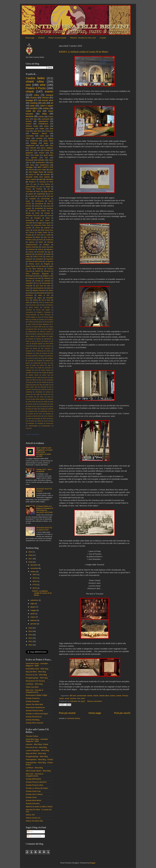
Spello (51, 266)
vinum (46, 421)
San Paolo (42, 266)
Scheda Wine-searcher (34, 723)
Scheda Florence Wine (34, 711)
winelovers (33, 211)
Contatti (103, 38)
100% (28, 138)
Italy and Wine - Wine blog (36, 672)
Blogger (92, 863)
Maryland (29, 237)
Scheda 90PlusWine (34, 779)
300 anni (73, 696)
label (41, 179)
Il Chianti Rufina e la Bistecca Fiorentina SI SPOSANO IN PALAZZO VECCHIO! (45, 509)
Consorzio (49, 131)
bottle (37, 155)
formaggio (39, 223)
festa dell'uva (45, 184)
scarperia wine (33, 411)
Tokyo (48, 218)
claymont (36, 373)
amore (38, 276)
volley (28, 257)
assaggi (29, 100)
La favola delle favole (39, 327)
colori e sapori (47, 106)
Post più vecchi (122, 713)
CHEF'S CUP (38, 257)
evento (119, 696)
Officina (39, 339)
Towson (48, 351)
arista (37, 358)
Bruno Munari (34, 307)
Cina (51, 145)
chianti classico (46, 370)
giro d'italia (43, 382)
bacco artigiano (47, 148)
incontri (33, 98)
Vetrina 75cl (30, 815)
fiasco (38, 191)
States (42, 129)
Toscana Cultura (32, 736)
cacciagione (39, 204)
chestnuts (47, 278)
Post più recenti (67, 713)
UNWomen (29, 353)
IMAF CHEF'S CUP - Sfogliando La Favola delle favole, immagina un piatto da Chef (44, 452)
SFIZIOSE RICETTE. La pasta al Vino (44, 529)
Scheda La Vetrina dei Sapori (37, 714)
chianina (29, 281)
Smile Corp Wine (32, 687)
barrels (28, 363)
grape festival (48, 191)
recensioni (45, 119)
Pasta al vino (30, 341)
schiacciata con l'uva (47, 411)
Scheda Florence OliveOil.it (36, 782)
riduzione (44, 404)
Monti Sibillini (42, 336)
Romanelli (30, 160)
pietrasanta (40, 293)
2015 (31, 628)
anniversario (82, 696)
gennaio (34, 624)
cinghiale (28, 373)
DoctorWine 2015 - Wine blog (37, 669)
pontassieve (40, 162)
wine (83, 698)
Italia (44, 114)
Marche (28, 334)
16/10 (35, 578)
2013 (31, 635)
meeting (34, 103)
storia (67, 698)
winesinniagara (33, 426)
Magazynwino (32, 332)
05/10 (35, 588)
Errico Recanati (45, 315)
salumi (36, 409)
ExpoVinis (50, 259)
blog (45, 363)
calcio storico (30, 368)
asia (35, 184)
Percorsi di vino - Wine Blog (36, 675)
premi (46, 126)
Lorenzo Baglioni (48, 329)
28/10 (35, 575)
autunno (32, 242)
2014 (31, 631)
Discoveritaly (45, 199)
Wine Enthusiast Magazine (37, 274)
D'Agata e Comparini (44, 312)
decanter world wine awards (38, 177)
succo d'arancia (48, 416)
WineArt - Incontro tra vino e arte (83, 38)
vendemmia (44, 165)
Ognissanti (47, 339)
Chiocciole (47, 307)
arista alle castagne (47, 358)
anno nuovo (45, 220)
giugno (33, 607)
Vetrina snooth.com (33, 818)
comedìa (39, 138)
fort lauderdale (49, 380)
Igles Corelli (32, 324)
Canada (47, 213)
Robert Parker (31, 266)
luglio (33, 604)
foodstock (31, 249)
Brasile (28, 213)
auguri (28, 201)
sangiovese (30, 145)
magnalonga (41, 194)
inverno (31, 252)
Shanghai (37, 218)
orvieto (28, 399)
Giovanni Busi (49, 322)
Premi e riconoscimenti (57, 38)
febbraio (34, 620)
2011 (31, 641)
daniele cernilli (33, 375)
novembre (35, 568)
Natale (48, 187)
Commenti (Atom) (73, 718)
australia (31, 361)
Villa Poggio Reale (36, 172)
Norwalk (31, 339)
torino (45, 418)
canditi (39, 368)
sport (51, 170)
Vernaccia (47, 271)
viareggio (29, 167)
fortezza (40, 249)
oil (30, 162)
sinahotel (47, 228)
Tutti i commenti (34, 836)
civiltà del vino (33, 111)
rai (33, 404)
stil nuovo (39, 414)
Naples (51, 336)
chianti (96, 696)
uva (41, 187)
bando (90, 696)
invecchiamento (38, 288)
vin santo (31, 196)
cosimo (113, 696)
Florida (47, 150)
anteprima (34, 141)
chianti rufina (104, 696)
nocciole (45, 394)
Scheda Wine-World (33, 800)
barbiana (39, 361)
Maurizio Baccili (40, 133)
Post (30, 832)
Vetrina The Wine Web (34, 704)
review (38, 228)
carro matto (42, 170)
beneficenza (39, 201)
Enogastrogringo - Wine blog (37, 678)
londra (43, 389)
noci (52, 394)
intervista (43, 387)
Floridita (34, 320)
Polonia (46, 341)
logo (49, 252)
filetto (34, 380)
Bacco (44, 305)
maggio (34, 610)
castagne (29, 370)
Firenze (125, 696)
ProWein (39, 189)
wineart (29, 124)
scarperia (50, 409)
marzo (33, 617)
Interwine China (31, 216)
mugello (28, 208)
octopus (31, 397)
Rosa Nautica (47, 346)
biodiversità (37, 363)
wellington (31, 423)
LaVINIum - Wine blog (34, 684)
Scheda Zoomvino (33, 698)
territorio (30, 116)
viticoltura (50, 179)
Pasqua (28, 189)
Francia (31, 232)
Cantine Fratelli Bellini (32, 434)
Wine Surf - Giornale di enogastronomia (34, 691)
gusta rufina (48, 141)
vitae (34, 303)
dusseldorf (29, 283)
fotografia (29, 286)
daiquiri (51, 373)
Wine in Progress (39, 356)
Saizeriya (43, 182)
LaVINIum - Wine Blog (34, 768)
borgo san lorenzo (38, 365)
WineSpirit (29, 276)
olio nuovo (40, 397)
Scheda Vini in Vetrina (34, 794)
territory (29, 121)
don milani (37, 377)
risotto (51, 404)
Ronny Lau (37, 346)
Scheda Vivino (31, 797)
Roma (41, 240)
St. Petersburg (39, 351)
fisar (40, 380)
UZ (49, 189)
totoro (33, 421)
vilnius (39, 421)
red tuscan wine (46, 100)
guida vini (48, 385)
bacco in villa (34, 174)
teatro (28, 230)
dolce (51, 247)
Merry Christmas (38, 334)
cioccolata (29, 191)
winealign (40, 423)
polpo (49, 293)
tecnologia (37, 418)
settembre (35, 600)
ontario (51, 290)
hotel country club (32, 387)
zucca (28, 428)
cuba (49, 204)
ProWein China (31, 240)
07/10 (35, 585)
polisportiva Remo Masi (42, 225)
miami (28, 290)
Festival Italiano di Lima (33, 317)
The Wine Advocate (36, 269)
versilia (35, 230)
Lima (49, 216)
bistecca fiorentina (32, 247)
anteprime (50, 356)
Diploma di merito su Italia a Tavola (39, 807)
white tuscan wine (47, 230)
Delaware (29, 259)
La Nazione (49, 261)
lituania (36, 389)
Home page (30, 38)
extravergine (46, 283)
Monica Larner (34, 264)
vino (79, 698)
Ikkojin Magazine (44, 324)
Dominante (30, 129)
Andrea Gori (45, 211)
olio (38, 150)
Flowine (41, 320)
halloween (50, 249)
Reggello (47, 264)
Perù (27, 218)
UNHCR (38, 271)
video (28, 303)
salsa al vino (44, 295)
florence (28, 206)
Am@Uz (34, 108)
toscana (73, 698)
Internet (33, 148)
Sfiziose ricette (32, 126)
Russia (35, 348)
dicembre (34, 565)
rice (38, 404)
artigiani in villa (48, 276)
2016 (31, 562)
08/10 (35, 581)
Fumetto (30, 322)
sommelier (30, 136)
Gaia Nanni (39, 322)
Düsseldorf (39, 259)
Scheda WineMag (33, 720)
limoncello (41, 252)
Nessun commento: (95, 701)
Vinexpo (50, 172)
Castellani (33, 199)
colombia (47, 281)
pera (39, 402)
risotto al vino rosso (34, 406)
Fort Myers (50, 320)
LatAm (42, 216)
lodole (49, 288)
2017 (31, 559)
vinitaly (46, 108)
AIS (46, 158)
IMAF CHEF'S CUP (45, 167)
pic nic (51, 194)
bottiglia (34, 143)
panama (31, 293)
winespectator (46, 426)
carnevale (48, 368)
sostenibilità (39, 208)
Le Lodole (47, 235)
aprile (33, 614)
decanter (47, 174)
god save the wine (43, 286)
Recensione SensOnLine (35, 707)
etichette (41, 160)
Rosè (27, 348)
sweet (30, 418)
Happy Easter (42, 232)
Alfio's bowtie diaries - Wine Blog (38, 771)
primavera (29, 295)
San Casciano (46, 348)
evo (37, 283)
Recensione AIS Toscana (35, 681)
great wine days (38, 385)
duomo (45, 377)
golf (50, 382)
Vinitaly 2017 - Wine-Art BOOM (44, 470)
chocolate (29, 223)
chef (31, 150)
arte (44, 103)
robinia (44, 406)
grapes (31, 194)
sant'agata (29, 298)
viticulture (50, 208)
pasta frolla (32, 402)
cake (49, 365)
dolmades (29, 377)
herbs (28, 288)
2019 (40, 303)
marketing (29, 392)
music (51, 160)
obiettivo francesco (39, 290)
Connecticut (29, 312)
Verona (31, 170)
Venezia (44, 353)
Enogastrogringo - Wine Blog (37, 756)
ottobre (33, 572)
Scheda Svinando (32, 701)
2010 (31, 645)
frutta (30, 382)
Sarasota (28, 351)
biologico (46, 245)
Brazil (37, 213)
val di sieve (46, 300)
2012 (31, 638)
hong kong (47, 206)
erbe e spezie (31, 179)
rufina (37, 95)
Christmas (29, 310)
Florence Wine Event (35, 261)
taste (32, 106)
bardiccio (48, 361)
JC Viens (37, 235)
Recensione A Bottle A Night (36, 695)
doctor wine (46, 375)
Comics (48, 257)
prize (51, 162)
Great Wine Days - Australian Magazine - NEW (37, 665)
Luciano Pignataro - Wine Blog (37, 750)
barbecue (32, 278)
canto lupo (44, 136)
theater (48, 254)
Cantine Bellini (35, 78)
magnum (48, 223)
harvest (37, 206)
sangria (43, 409)
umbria (35, 300)
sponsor (34, 158)
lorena (49, 389)
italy (35, 119)
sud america (39, 254)
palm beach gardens (39, 399)
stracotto (48, 414)
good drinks (48, 155)
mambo (41, 117)
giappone (29, 153)
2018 (31, 555)
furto (35, 382)
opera (49, 397)
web (52, 421)
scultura (31, 414)
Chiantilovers (43, 124)
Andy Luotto (36, 305)
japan (46, 143)
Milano (38, 237)
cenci (36, 370)
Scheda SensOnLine (34, 717)
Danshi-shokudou (31, 315)
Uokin (37, 353)
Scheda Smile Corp (33, 791)
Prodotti (41, 38)
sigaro (39, 298)
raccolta (28, 228)
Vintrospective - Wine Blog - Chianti (39, 760)
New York (47, 237)
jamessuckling (31, 187)
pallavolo (29, 254)
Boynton (51, 305)
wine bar (41, 196)
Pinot (39, 341)
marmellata (39, 392)
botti (39, 278)
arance (30, 358)
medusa (48, 392)
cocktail (38, 281)
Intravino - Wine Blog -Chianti (37, 744)
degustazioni (43, 121)
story (32, 165)
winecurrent (50, 423)
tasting (51, 138)
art (52, 103)
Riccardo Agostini (37, 344)
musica (41, 153)
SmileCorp (50, 240)
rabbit (45, 402)
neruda (28, 394)
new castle (36, 394)
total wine (37, 131)
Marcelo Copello (45, 332)
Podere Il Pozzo (36, 88)
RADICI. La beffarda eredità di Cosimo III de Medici (84, 52)
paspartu (50, 399)
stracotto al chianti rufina (33, 416)
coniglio (44, 373)
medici (61, 698)
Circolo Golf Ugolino (43, 310)
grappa (28, 385)
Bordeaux (32, 182)
